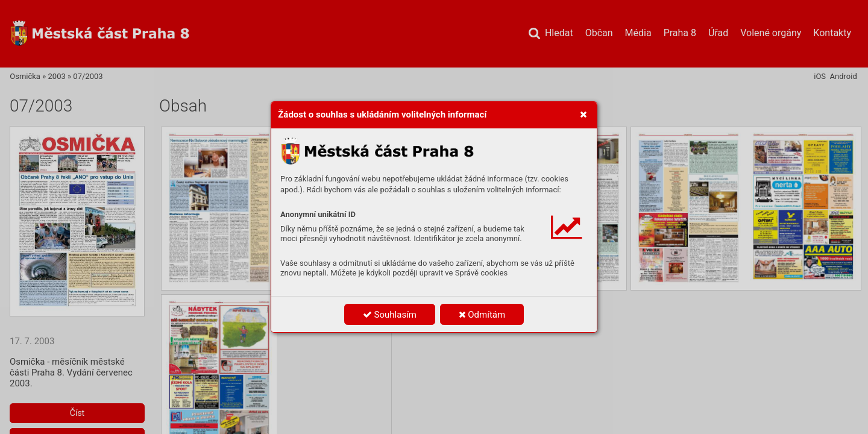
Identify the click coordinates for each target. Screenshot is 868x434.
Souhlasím (390, 315)
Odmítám (482, 315)
